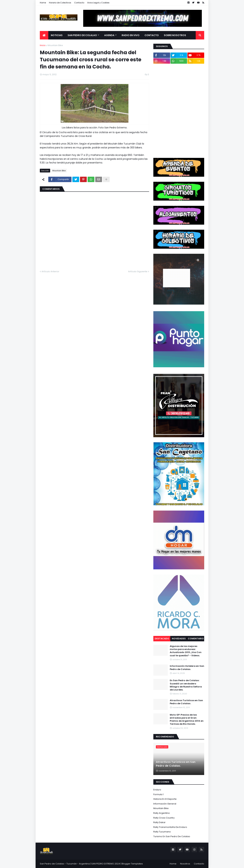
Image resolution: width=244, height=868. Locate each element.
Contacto (79, 3)
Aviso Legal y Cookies (98, 3)
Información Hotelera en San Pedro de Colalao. (187, 668)
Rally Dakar (159, 822)
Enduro (157, 790)
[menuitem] (44, 35)
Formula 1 (158, 794)
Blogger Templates (132, 864)
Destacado (162, 639)
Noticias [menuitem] (57, 35)
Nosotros (185, 864)
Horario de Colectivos (60, 3)
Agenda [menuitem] (109, 35)
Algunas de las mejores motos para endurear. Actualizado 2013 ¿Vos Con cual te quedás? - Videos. (186, 651)
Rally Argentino (162, 813)
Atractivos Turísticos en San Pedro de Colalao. (186, 702)
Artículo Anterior (50, 271)
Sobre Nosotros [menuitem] (175, 35)
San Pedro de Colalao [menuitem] (82, 35)
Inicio (43, 45)
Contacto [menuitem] (152, 35)
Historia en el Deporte (165, 799)
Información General (165, 804)
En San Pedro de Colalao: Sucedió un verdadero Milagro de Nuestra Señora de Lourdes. (186, 685)
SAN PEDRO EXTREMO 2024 (106, 864)
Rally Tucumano (162, 832)
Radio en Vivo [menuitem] (131, 35)
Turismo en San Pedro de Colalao (172, 836)
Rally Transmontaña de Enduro (170, 827)
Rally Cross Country (164, 818)
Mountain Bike (55, 45)
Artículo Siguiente (138, 271)
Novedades (179, 639)
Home (43, 3)
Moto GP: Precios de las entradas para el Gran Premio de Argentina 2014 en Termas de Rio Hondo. (187, 720)
